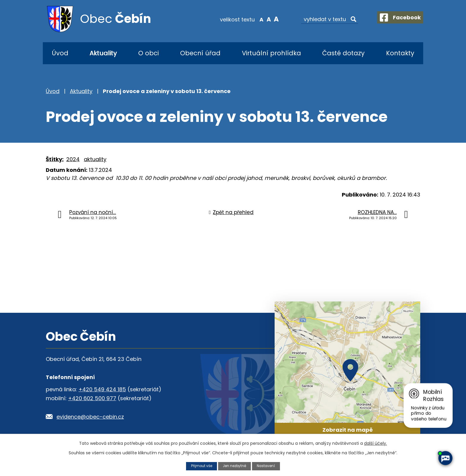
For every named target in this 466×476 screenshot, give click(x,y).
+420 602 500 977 (92, 398)
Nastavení (268, 466)
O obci (148, 53)
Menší (255, 19)
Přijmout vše (199, 466)
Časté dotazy (343, 53)
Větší (270, 19)
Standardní (263, 19)
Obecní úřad (200, 53)
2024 (73, 159)
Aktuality (103, 53)
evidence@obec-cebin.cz (90, 417)
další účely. (376, 443)
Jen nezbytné (235, 466)
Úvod (60, 53)
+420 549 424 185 (102, 389)
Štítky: (55, 159)
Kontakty (400, 53)
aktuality (95, 159)
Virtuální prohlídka (271, 53)
